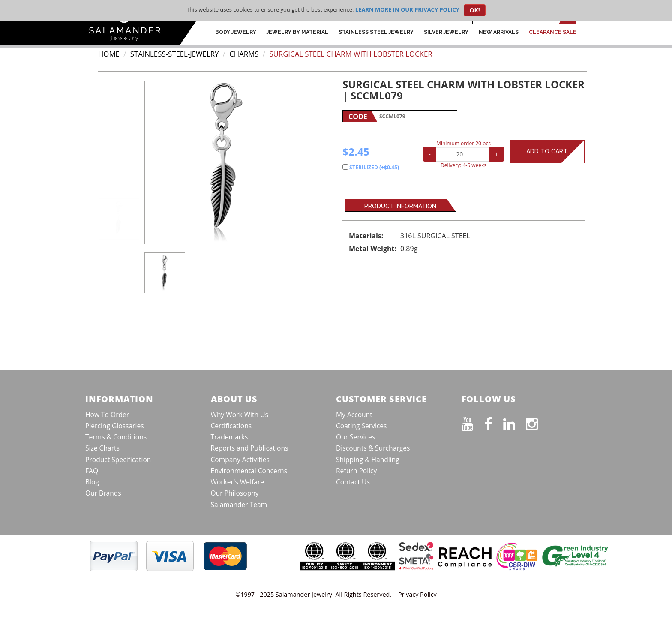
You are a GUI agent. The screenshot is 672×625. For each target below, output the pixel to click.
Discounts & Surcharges (373, 448)
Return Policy (356, 471)
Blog (92, 482)
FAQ (92, 471)
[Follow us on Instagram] (537, 422)
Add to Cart (555, 152)
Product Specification (118, 460)
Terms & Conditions (116, 437)
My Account (354, 415)
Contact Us (353, 482)
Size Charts (102, 448)
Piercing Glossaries (115, 426)
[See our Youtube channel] (473, 422)
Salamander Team (239, 505)
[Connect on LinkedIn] (514, 422)
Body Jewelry (236, 32)
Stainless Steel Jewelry (376, 32)
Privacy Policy (417, 594)
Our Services (355, 437)
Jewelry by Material (297, 32)
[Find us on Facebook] (494, 422)
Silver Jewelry (446, 32)
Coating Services (361, 426)
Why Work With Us (240, 415)
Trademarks (229, 437)
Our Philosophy (235, 493)
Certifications (231, 426)
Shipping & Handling (368, 460)
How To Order (107, 415)
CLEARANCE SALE (553, 32)
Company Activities (240, 460)
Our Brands (103, 493)
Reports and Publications (250, 448)
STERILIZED (371, 167)
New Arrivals (499, 32)
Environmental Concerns (249, 471)
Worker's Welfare (238, 482)
